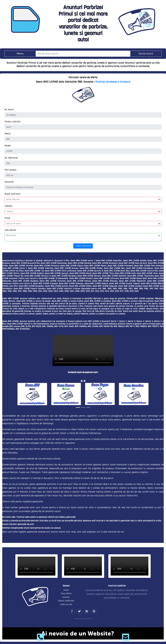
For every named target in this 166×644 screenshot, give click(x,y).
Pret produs (10, 170)
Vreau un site (66, 604)
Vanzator (9, 182)
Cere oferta (66, 594)
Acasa (66, 590)
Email (7, 218)
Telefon (8, 206)
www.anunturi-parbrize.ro (14, 261)
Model (8, 146)
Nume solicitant (13, 194)
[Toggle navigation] (20, 54)
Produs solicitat (13, 122)
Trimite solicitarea (83, 246)
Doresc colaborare (66, 601)
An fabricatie (11, 158)
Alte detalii (10, 230)
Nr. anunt (9, 110)
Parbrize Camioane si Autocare (113, 82)
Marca (8, 134)
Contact (66, 597)
